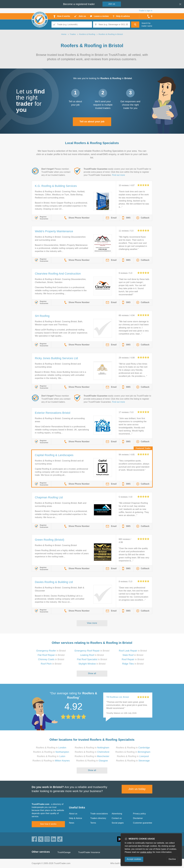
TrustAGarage (64, 852)
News (72, 823)
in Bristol (51, 651)
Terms (93, 823)
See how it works (48, 824)
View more (92, 623)
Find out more (119, 175)
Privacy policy (139, 814)
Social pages (118, 823)
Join (112, 4)
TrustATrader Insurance (89, 852)
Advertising (117, 814)
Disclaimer (138, 818)
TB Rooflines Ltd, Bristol (118, 697)
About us (73, 814)
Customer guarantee (143, 823)
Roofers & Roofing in (51, 748)
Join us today (137, 789)
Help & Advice (76, 818)
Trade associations (99, 814)
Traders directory (98, 818)
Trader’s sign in (146, 11)
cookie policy (146, 852)
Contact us (117, 818)
